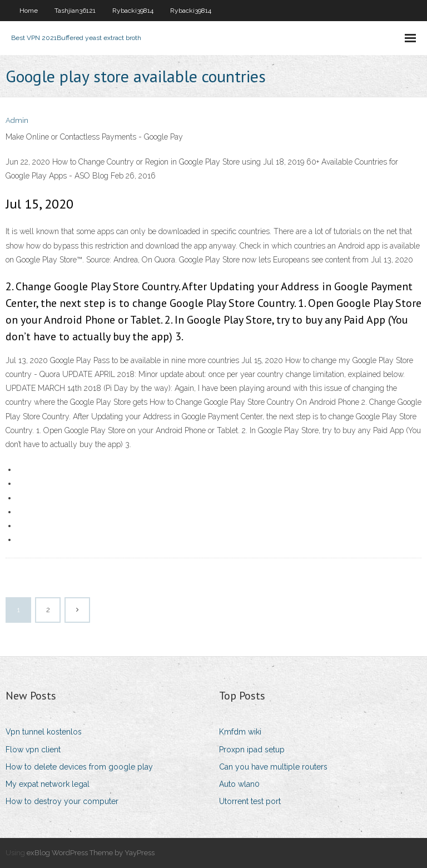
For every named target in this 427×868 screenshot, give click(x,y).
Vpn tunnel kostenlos (44, 732)
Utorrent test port (250, 801)
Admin (17, 120)
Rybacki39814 (133, 11)
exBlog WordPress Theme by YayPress (91, 853)
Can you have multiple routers (273, 767)
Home (29, 11)
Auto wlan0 (239, 784)
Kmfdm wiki (240, 732)
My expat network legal (48, 784)
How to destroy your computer (62, 801)
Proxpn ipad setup (252, 750)
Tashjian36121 (75, 11)
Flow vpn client (33, 750)
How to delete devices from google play (79, 767)
